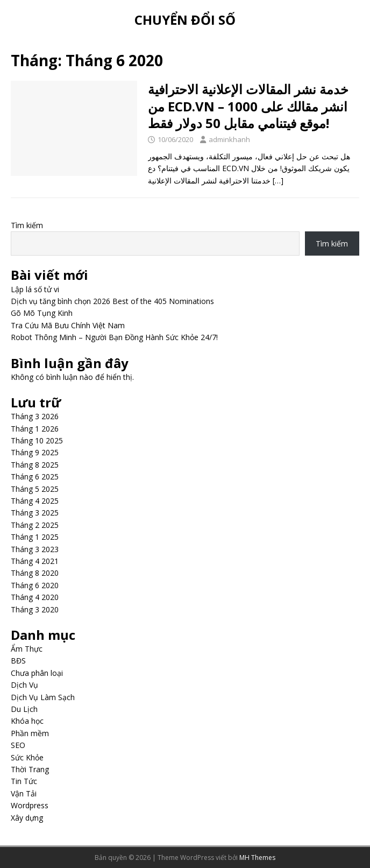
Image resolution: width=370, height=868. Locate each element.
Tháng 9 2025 (35, 452)
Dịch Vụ (24, 685)
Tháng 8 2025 (35, 465)
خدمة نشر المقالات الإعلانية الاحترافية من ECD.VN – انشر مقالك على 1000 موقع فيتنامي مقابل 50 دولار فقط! (248, 106)
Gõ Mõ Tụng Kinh (42, 313)
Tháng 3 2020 (35, 609)
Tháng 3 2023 (35, 549)
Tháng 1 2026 (35, 429)
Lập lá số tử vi (35, 289)
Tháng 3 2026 (35, 416)
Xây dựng (27, 818)
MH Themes (257, 858)
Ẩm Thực (27, 649)
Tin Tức (24, 781)
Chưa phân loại (37, 673)
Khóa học (27, 721)
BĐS (18, 661)
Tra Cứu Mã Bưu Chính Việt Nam (68, 325)
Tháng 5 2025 (35, 489)
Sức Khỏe (27, 757)
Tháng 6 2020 (35, 585)
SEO (18, 745)
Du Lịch (24, 709)
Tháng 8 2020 (35, 573)
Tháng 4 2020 (35, 597)
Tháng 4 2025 (35, 501)
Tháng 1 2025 (35, 537)
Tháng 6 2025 (35, 477)
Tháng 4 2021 (35, 561)
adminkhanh (229, 139)
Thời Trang (30, 769)
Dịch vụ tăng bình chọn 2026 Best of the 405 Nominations (112, 301)
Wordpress (30, 805)
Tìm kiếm (27, 225)
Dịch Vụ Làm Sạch (43, 697)
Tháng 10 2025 (37, 440)
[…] (278, 181)
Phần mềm (30, 733)
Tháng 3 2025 (35, 513)
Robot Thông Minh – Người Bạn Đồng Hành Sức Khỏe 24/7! (114, 337)
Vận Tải (24, 793)
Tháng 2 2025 (35, 525)
